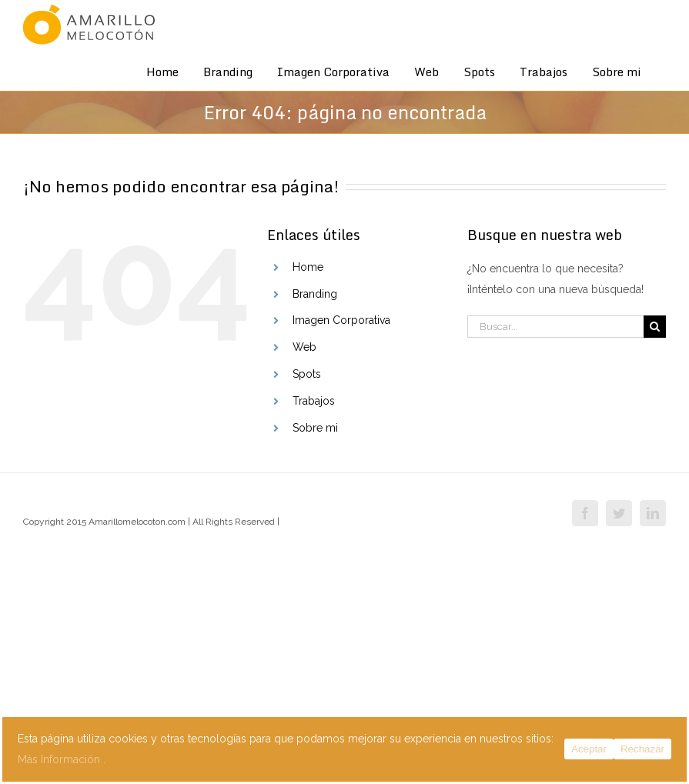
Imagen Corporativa (341, 320)
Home (308, 267)
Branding (315, 294)
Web (304, 347)
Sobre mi (315, 428)
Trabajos (314, 401)
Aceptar (589, 749)
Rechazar (642, 749)
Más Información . (62, 759)
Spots (307, 374)
